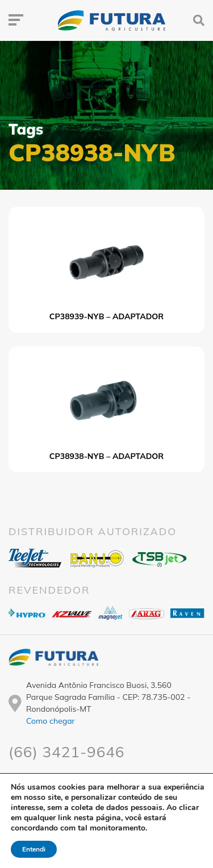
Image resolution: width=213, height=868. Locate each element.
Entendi (35, 849)
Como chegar (51, 721)
